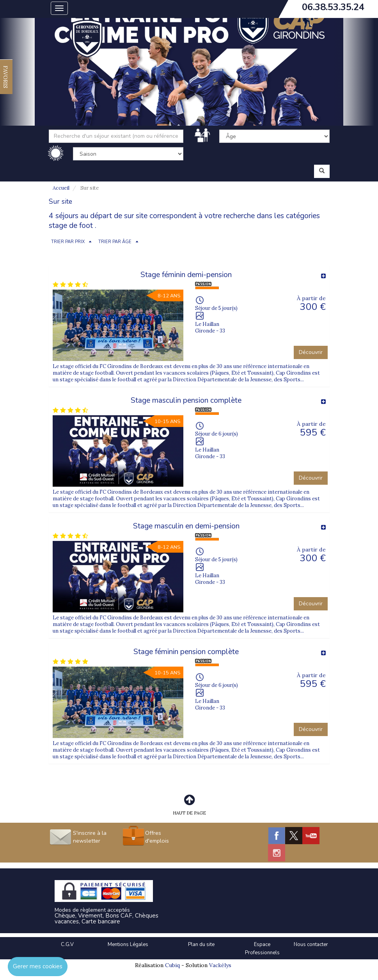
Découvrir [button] (311, 352)
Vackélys (220, 965)
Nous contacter (311, 944)
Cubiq (172, 965)
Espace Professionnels (262, 949)
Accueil (61, 188)
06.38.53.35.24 (333, 7)
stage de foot (71, 226)
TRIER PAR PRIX (68, 242)
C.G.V (67, 944)
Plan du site (201, 944)
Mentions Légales (128, 944)
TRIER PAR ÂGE (115, 242)
